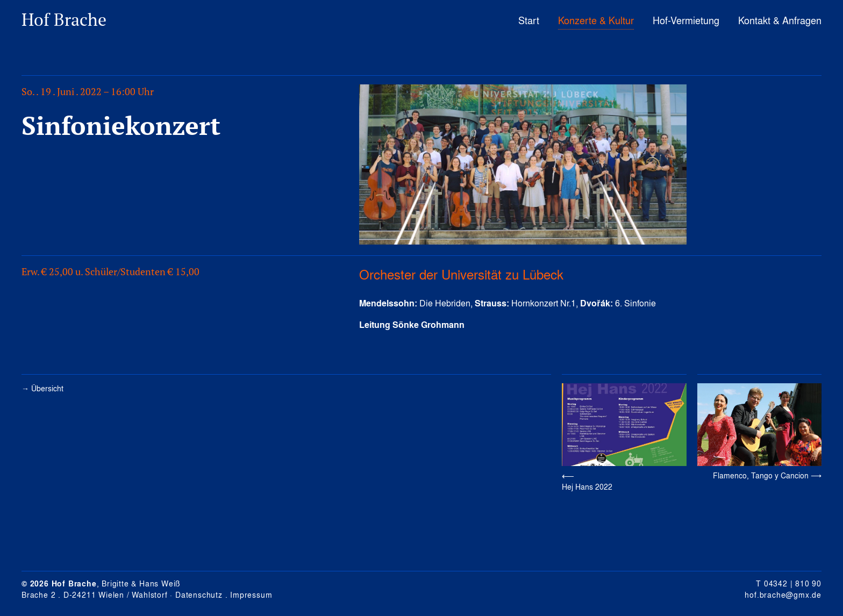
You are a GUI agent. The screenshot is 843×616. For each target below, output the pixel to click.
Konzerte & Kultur (596, 20)
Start (529, 20)
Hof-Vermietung (686, 20)
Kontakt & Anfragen (780, 20)
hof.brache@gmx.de (783, 594)
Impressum (251, 594)
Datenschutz (199, 594)
